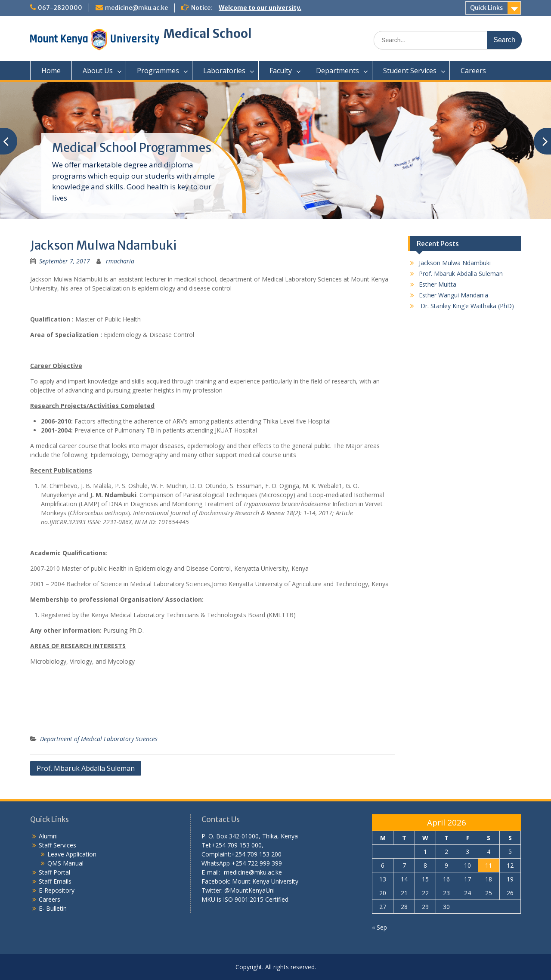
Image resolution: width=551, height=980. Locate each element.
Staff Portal (54, 872)
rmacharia (120, 261)
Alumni (48, 836)
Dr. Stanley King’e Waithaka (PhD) (466, 306)
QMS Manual (65, 863)
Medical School (208, 34)
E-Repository (57, 890)
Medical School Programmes (132, 148)
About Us (98, 71)
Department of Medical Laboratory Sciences (99, 739)
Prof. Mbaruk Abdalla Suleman (86, 768)
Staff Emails (55, 881)
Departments (337, 71)
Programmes (158, 71)
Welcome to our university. (260, 8)
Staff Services (57, 845)
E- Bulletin (53, 908)
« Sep (379, 927)
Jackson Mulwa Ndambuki (455, 263)
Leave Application (72, 854)
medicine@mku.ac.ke (136, 8)
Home (51, 71)
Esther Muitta (438, 284)
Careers (473, 71)
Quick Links (486, 8)
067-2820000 (60, 8)
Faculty (281, 71)
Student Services (410, 71)
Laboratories (224, 71)
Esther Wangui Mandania (453, 295)
